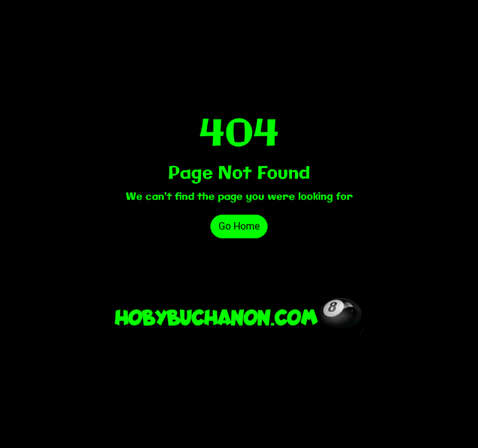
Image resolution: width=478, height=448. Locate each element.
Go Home (239, 226)
